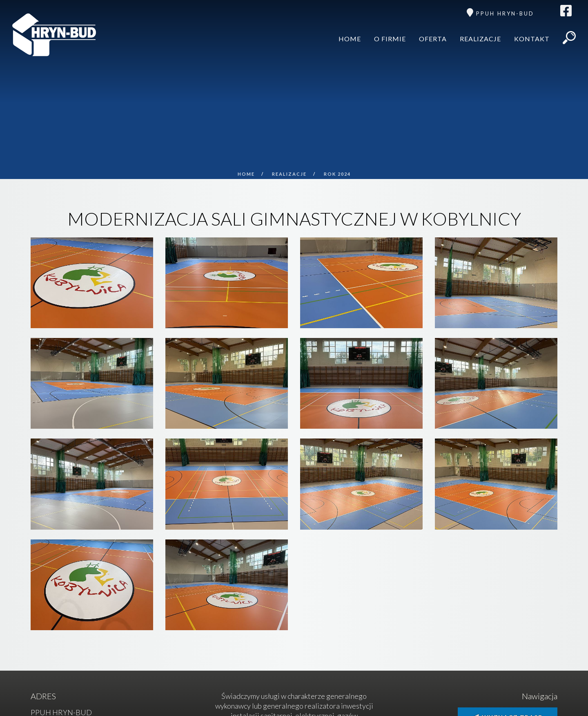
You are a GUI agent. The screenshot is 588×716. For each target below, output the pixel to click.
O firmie (390, 39)
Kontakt (532, 39)
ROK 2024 (337, 174)
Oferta (433, 39)
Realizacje (480, 39)
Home (350, 39)
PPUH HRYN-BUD (505, 13)
